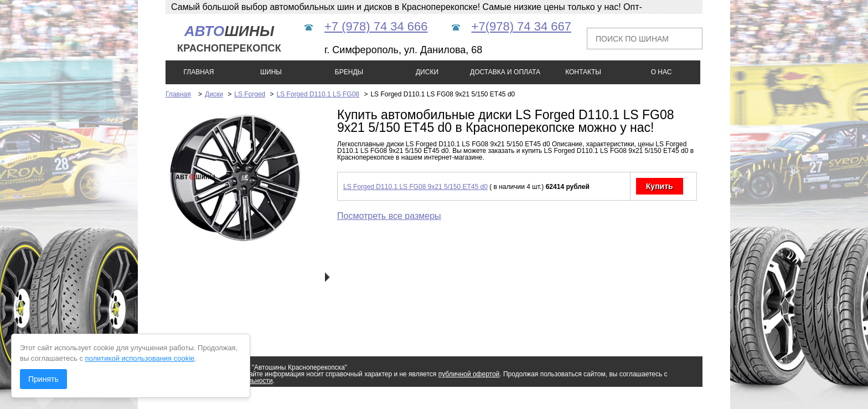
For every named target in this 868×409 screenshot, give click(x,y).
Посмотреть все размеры (389, 216)
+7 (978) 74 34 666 (376, 26)
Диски (214, 94)
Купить (660, 186)
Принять (43, 379)
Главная (178, 94)
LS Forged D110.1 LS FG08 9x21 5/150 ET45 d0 (415, 187)
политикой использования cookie (140, 358)
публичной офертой (469, 374)
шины (229, 39)
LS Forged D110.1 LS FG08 (318, 94)
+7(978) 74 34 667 (521, 26)
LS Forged (250, 94)
